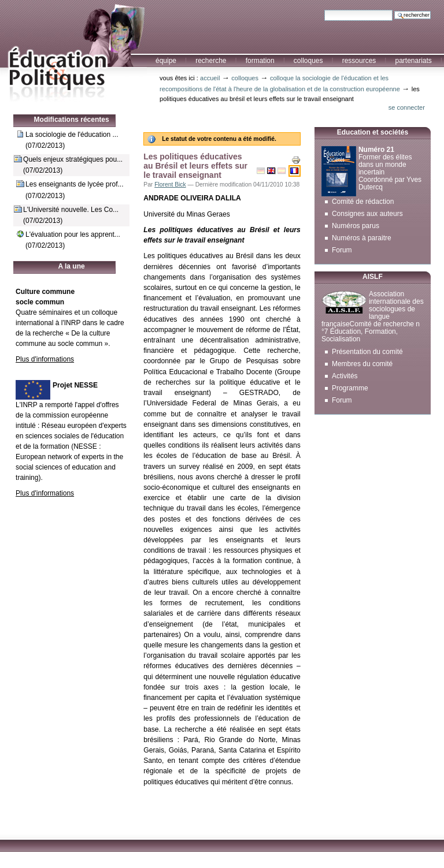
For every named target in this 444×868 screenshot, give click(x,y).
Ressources (359, 61)
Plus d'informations (45, 359)
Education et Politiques (73, 51)
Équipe (166, 61)
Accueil (210, 78)
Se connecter (407, 107)
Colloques (308, 61)
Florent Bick (170, 185)
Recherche (211, 61)
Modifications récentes (72, 120)
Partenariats (413, 61)
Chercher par (324, 10)
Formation (260, 61)
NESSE (85, 446)
